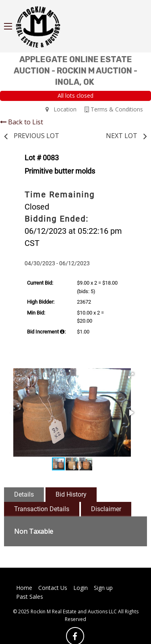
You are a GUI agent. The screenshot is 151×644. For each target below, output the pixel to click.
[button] (131, 375)
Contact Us (53, 588)
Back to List (22, 122)
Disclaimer (106, 509)
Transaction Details (42, 509)
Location (61, 109)
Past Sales (30, 597)
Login (81, 588)
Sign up (103, 588)
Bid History (71, 494)
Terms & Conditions (114, 109)
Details (24, 494)
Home (24, 588)
